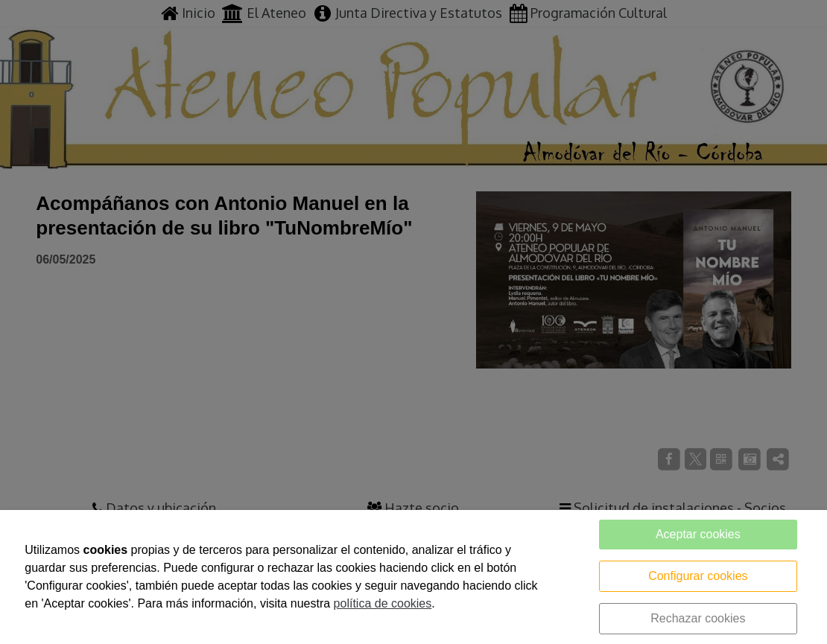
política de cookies (383, 603)
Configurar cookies (698, 576)
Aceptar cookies (698, 534)
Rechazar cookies (698, 618)
